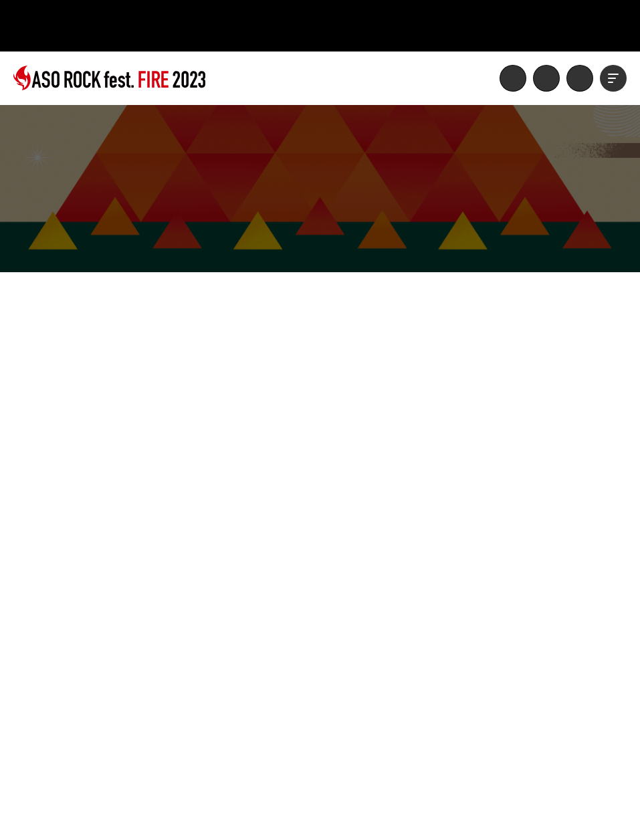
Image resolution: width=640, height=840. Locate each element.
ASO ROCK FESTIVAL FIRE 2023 (109, 78)
